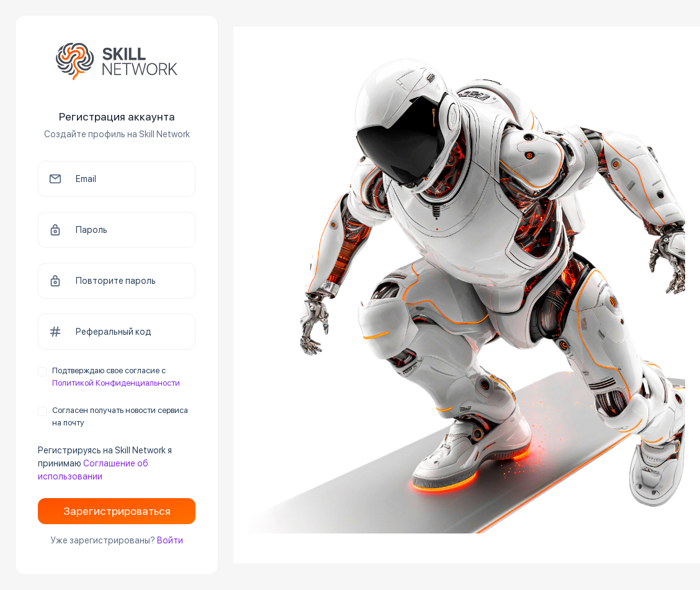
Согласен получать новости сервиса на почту (120, 416)
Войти (170, 540)
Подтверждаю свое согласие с (116, 377)
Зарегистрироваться (117, 511)
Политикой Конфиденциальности (116, 383)
